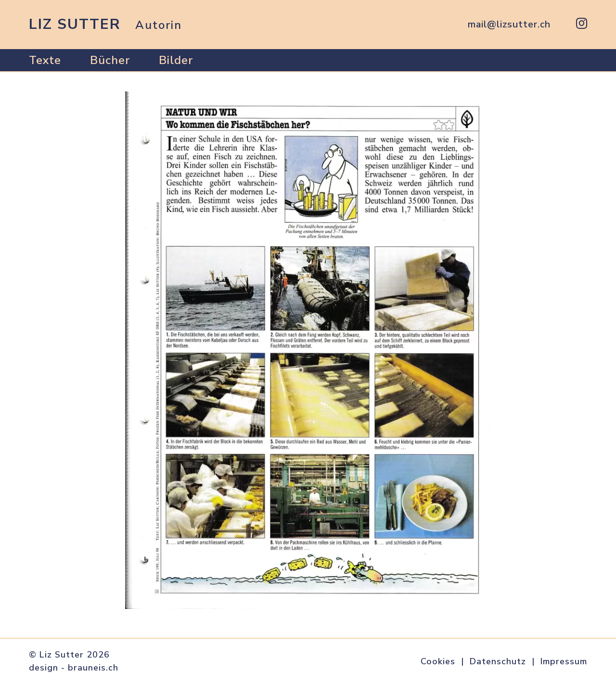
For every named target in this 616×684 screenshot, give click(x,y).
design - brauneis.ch (74, 668)
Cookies (438, 661)
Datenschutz (498, 661)
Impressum (564, 661)
